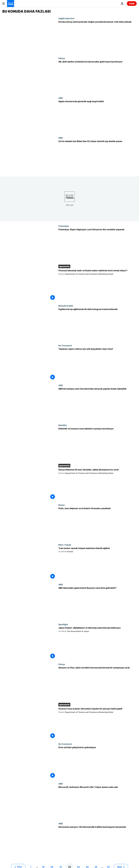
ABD (61, 98)
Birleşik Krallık (66, 306)
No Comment (65, 345)
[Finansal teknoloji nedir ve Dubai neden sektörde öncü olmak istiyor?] (98, 285)
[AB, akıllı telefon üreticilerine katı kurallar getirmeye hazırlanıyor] (98, 77)
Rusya (62, 505)
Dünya (62, 58)
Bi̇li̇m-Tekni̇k (65, 545)
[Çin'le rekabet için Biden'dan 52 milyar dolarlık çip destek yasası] (98, 157)
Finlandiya (64, 226)
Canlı (132, 3)
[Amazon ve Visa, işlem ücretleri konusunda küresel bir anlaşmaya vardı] (98, 683)
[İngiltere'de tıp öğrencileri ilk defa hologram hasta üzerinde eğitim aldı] (98, 324)
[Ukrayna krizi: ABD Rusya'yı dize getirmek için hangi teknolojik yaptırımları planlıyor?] (98, 603)
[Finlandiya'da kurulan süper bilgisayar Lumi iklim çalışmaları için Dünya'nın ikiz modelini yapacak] (98, 245)
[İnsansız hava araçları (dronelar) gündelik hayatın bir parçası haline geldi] (98, 723)
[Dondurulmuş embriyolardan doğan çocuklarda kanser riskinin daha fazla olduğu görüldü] (98, 37)
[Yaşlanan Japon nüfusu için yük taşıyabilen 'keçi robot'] (98, 364)
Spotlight (63, 624)
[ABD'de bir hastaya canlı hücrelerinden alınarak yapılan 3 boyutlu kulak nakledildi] (98, 404)
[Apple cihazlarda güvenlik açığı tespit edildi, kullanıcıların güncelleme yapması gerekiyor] (98, 117)
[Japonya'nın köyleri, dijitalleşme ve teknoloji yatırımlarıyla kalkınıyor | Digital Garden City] (98, 643)
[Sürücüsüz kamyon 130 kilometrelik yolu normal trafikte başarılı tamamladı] (98, 842)
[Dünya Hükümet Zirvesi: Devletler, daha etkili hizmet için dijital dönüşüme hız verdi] (98, 484)
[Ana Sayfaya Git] (11, 4)
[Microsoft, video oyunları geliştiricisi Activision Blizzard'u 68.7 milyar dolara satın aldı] (98, 802)
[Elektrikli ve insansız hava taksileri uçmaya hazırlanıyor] (98, 444)
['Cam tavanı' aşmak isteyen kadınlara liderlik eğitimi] (98, 563)
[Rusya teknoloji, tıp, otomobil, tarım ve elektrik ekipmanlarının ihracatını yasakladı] (98, 524)
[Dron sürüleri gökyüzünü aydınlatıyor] (98, 763)
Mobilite (63, 425)
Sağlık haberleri (66, 18)
